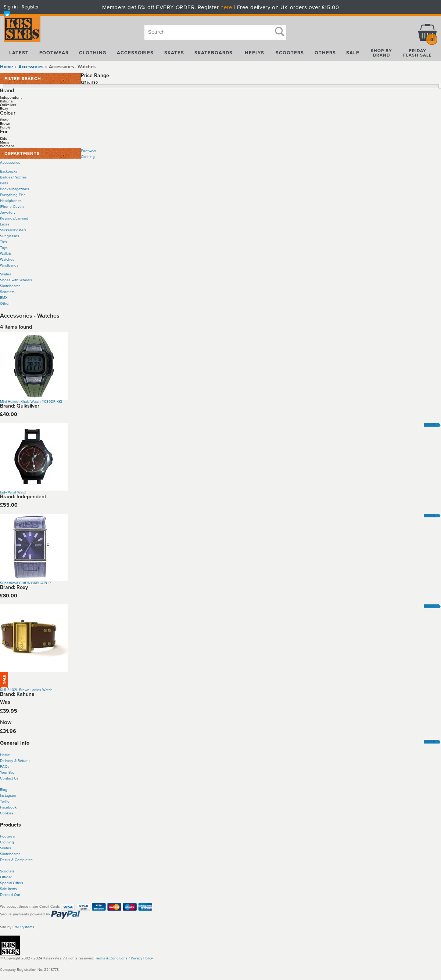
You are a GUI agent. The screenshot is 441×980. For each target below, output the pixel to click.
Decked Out (10, 895)
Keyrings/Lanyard (14, 218)
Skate (5, 854)
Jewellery (8, 213)
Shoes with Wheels (16, 280)
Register (30, 7)
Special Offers (12, 883)
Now (6, 722)
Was (5, 702)
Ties (3, 242)
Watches (7, 260)
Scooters (7, 292)
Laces (5, 224)
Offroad (6, 877)
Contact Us (9, 778)
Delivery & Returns (15, 761)
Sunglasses (10, 236)
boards (15, 854)
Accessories (10, 163)
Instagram (8, 796)
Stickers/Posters (13, 230)
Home (6, 67)
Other (5, 304)
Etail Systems (23, 927)
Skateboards (10, 286)
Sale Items (8, 889)
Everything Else (13, 195)
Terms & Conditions (111, 958)
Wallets (6, 254)
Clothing (88, 157)
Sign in (11, 7)
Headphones (11, 201)
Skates (6, 274)
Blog (4, 790)
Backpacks (9, 171)
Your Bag (7, 773)
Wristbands (9, 265)
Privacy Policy (142, 958)
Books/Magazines (15, 189)
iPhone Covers (12, 207)
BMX (4, 298)
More (430, 425)
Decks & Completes (16, 860)
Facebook (8, 807)
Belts (4, 183)
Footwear (89, 151)
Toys (4, 248)
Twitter (5, 802)
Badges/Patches (13, 177)
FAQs (5, 767)
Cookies (7, 813)
